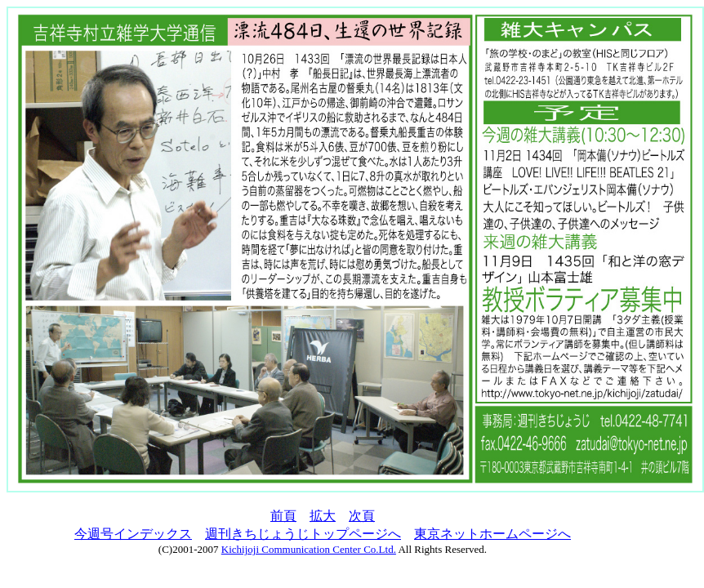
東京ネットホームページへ (492, 534)
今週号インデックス (133, 534)
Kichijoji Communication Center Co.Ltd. (309, 549)
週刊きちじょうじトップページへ (303, 534)
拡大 (323, 516)
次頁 (362, 516)
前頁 (283, 516)
